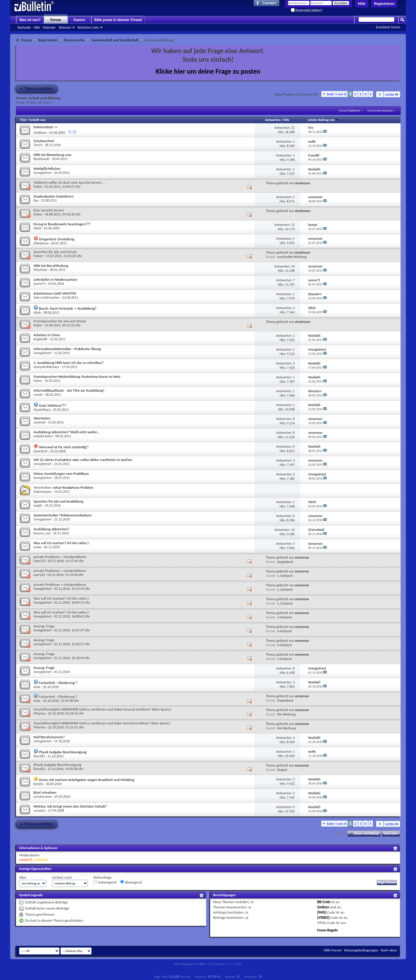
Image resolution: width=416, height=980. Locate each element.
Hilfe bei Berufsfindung (51, 266)
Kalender (49, 27)
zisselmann (303, 183)
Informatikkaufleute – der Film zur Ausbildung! (69, 390)
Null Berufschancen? (49, 737)
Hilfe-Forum (333, 950)
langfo (38, 505)
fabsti (37, 228)
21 (293, 128)
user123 (39, 575)
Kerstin (38, 784)
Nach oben (391, 834)
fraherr (38, 256)
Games (79, 20)
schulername (43, 797)
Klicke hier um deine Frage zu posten (208, 71)
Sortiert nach (62, 877)
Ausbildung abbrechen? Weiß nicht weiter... (67, 432)
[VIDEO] (323, 917)
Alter (23, 877)
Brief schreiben (45, 792)
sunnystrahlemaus (46, 367)
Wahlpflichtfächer (47, 169)
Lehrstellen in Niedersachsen (55, 279)
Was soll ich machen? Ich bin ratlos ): (62, 543)
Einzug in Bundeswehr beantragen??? (62, 224)
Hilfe (362, 4)
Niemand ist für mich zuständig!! (64, 447)
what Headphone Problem (73, 487)
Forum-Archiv (74, 40)
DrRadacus (41, 243)
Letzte (392, 94)
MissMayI (40, 270)
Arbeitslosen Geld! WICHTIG (55, 293)
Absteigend (131, 882)
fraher (38, 187)
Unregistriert (42, 173)
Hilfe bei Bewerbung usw (52, 155)
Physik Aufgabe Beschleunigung (63, 752)
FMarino (39, 713)
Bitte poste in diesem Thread (118, 20)
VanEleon (40, 133)
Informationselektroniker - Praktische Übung (67, 349)
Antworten (273, 120)
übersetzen (42, 418)
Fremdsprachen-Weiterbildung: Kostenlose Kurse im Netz (77, 376)
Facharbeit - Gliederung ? (58, 683)
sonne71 (40, 284)
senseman (302, 557)
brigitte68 (40, 339)
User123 (39, 561)
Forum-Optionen (350, 110)
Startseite (24, 27)
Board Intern (48, 40)
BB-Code (324, 902)
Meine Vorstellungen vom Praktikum (61, 474)
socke (37, 547)
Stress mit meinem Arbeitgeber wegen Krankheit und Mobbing (87, 780)
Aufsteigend (105, 882)
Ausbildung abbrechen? (51, 529)
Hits (286, 120)
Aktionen (65, 27)
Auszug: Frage (44, 668)
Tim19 (38, 145)
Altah (37, 313)
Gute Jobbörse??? (53, 405)
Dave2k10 (40, 451)
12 (293, 225)
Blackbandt (41, 159)
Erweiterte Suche (388, 27)
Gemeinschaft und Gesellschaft (115, 40)
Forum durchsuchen (380, 110)
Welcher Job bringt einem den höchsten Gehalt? (70, 806)
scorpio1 (40, 810)
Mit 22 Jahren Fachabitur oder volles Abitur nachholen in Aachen (83, 460)
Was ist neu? (30, 20)
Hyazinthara (42, 410)
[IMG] (322, 912)
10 (293, 530)
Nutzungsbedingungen (361, 950)
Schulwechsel (44, 141)
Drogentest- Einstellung (57, 239)
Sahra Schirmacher (47, 297)
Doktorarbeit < (45, 127)
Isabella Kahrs (43, 436)
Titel (23, 120)
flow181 (39, 756)
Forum (56, 20)
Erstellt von (37, 120)
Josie (37, 687)
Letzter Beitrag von (323, 120)
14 (293, 266)
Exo (36, 200)
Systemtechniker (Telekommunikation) (63, 515)
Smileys (323, 907)
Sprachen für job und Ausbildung (58, 501)
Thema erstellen (37, 89)
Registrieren (384, 4)
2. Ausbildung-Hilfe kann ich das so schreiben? (69, 363)
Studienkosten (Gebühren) (54, 196)
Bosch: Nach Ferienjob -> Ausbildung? (68, 308)
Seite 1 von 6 (337, 94)
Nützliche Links (88, 27)
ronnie (38, 395)
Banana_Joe (42, 533)
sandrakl (39, 422)
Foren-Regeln (327, 930)
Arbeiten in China (47, 335)
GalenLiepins (42, 492)
